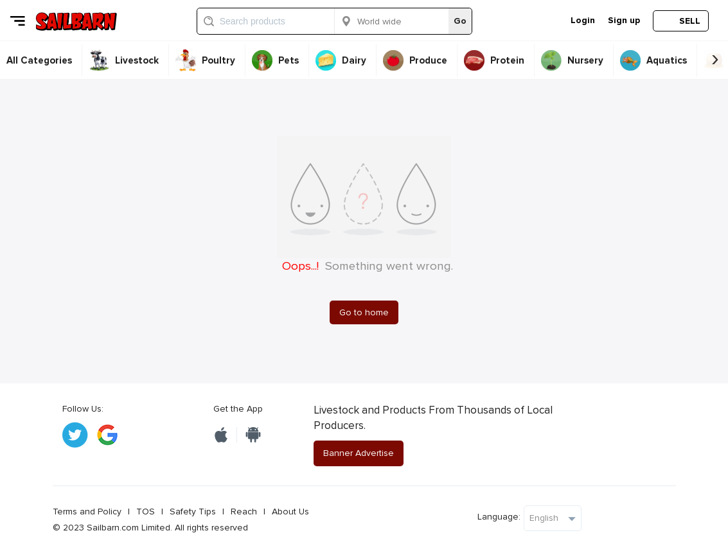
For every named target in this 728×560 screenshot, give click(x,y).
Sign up (624, 20)
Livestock (137, 60)
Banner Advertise (359, 453)
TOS (146, 512)
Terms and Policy (87, 512)
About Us (290, 512)
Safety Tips (193, 512)
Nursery (585, 60)
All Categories (39, 60)
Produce (428, 60)
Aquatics (667, 60)
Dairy (354, 60)
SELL (690, 21)
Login (583, 20)
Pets (289, 60)
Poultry (218, 60)
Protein (507, 60)
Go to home (364, 312)
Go (460, 21)
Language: (499, 517)
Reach (244, 512)
